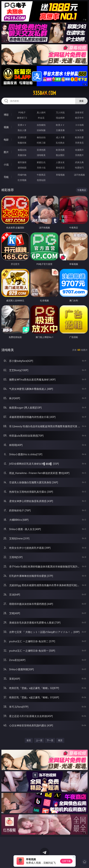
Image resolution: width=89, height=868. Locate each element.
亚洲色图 (41, 150)
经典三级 (41, 143)
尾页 (60, 740)
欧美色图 (60, 150)
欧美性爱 (79, 137)
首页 (29, 740)
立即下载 (66, 861)
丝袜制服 (41, 130)
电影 (6, 140)
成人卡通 (60, 137)
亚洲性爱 (22, 137)
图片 (6, 152)
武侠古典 (79, 162)
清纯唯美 (41, 155)
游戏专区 (79, 112)
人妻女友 (60, 162)
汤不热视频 (79, 175)
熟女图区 (60, 155)
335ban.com (44, 93)
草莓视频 (60, 175)
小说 (6, 165)
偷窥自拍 (22, 150)
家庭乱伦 (41, 162)
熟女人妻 (22, 130)
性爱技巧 (79, 168)
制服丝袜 (22, 143)
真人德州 (41, 112)
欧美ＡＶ (60, 125)
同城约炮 (22, 175)
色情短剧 (41, 180)
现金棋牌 (60, 118)
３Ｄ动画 (79, 125)
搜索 (81, 101)
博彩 (6, 115)
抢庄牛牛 (79, 118)
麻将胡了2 (22, 118)
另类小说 (41, 168)
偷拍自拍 (41, 137)
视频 (6, 127)
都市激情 (22, 162)
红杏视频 (22, 180)
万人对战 (60, 112)
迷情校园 (22, 168)
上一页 (39, 740)
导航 (6, 177)
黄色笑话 (60, 168)
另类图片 (79, 155)
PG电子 (22, 112)
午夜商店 (41, 175)
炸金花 (41, 118)
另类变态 (79, 143)
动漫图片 (79, 150)
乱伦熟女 (60, 143)
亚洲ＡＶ (22, 125)
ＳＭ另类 (79, 130)
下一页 (50, 740)
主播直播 (60, 130)
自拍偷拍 (41, 125)
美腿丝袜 (22, 155)
